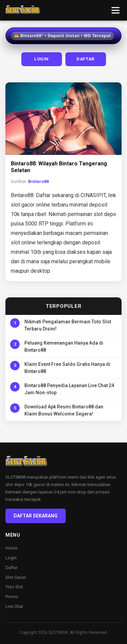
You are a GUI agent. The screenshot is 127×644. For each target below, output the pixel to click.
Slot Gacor (16, 577)
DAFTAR (86, 59)
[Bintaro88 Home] (23, 10)
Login (11, 558)
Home (11, 548)
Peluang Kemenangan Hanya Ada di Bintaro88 (64, 346)
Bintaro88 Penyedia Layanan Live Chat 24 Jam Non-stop (69, 389)
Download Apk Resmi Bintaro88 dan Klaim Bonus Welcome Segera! (64, 410)
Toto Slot (14, 587)
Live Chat (14, 606)
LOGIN (41, 59)
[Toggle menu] (115, 10)
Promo (12, 597)
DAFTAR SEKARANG (36, 516)
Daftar (12, 568)
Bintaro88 (38, 181)
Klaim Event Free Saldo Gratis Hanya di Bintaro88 (67, 368)
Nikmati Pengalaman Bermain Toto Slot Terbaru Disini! (68, 325)
